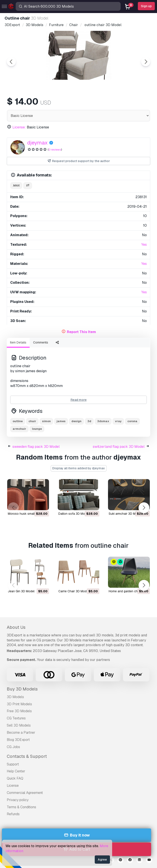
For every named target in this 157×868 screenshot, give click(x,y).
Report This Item (81, 332)
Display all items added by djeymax (79, 468)
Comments (41, 342)
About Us (16, 627)
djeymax (37, 143)
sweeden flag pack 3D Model (36, 447)
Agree (102, 860)
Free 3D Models (19, 711)
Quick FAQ (15, 778)
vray (118, 421)
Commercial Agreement (25, 793)
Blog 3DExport (18, 740)
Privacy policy (18, 800)
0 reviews (55, 150)
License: (19, 127)
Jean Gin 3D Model (21, 591)
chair (32, 421)
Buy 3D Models (22, 689)
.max (16, 185)
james (61, 421)
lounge (37, 429)
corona (132, 421)
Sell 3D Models (19, 725)
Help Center (16, 771)
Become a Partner (21, 733)
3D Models (15, 697)
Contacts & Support (27, 756)
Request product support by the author (78, 161)
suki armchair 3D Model (125, 514)
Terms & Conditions (21, 807)
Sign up (146, 6)
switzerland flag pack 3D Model (119, 447)
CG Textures (16, 718)
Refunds (13, 814)
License (13, 786)
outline (18, 421)
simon (46, 421)
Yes (144, 245)
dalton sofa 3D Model (74, 514)
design (76, 421)
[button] (144, 508)
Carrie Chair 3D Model (74, 591)
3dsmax (103, 421)
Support (13, 764)
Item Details (18, 342)
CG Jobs (13, 747)
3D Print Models (19, 704)
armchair (19, 429)
